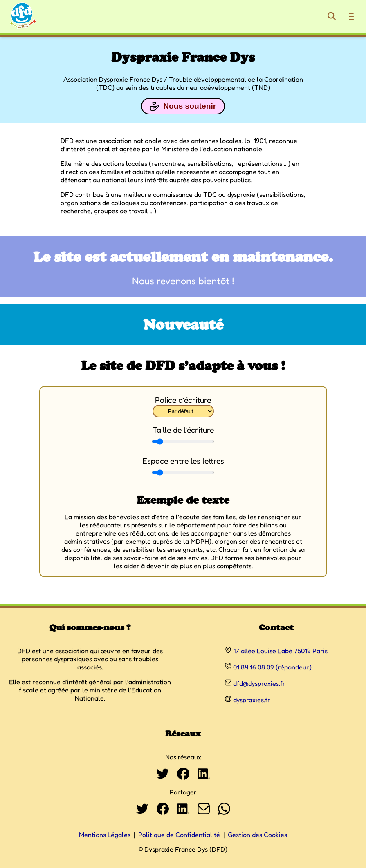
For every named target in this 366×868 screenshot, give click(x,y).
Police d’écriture (183, 400)
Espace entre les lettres (183, 461)
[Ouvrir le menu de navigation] (351, 16)
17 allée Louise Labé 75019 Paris (280, 651)
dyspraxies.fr (252, 700)
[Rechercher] (332, 16)
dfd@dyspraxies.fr (259, 683)
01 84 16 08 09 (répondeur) (272, 667)
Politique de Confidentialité (179, 835)
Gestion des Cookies (257, 835)
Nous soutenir (183, 106)
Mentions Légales (105, 835)
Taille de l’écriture (183, 430)
